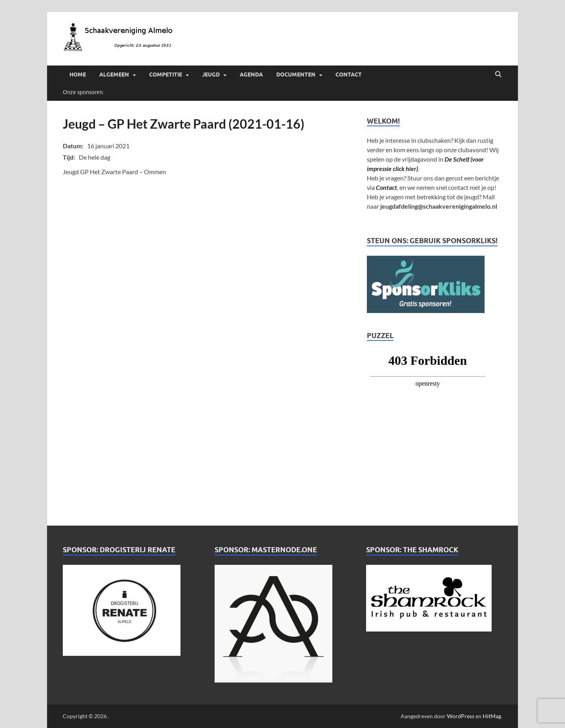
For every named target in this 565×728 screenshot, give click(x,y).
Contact (349, 75)
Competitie (166, 75)
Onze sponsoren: (83, 92)
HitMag (492, 716)
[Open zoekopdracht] (498, 75)
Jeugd (211, 75)
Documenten (296, 75)
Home (78, 75)
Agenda (251, 75)
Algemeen (114, 75)
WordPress (461, 716)
